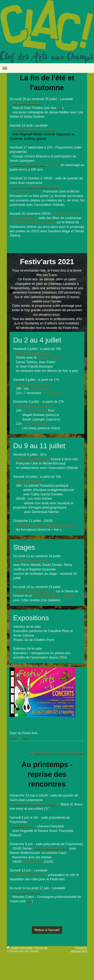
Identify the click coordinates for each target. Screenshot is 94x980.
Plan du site (41, 948)
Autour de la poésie (30, 481)
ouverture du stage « (31, 525)
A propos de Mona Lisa (32, 459)
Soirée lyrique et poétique (34, 406)
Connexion (81, 948)
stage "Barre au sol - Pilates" (54, 596)
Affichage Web (79, 951)
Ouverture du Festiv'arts (33, 353)
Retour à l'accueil (47, 930)
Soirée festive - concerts (33, 384)
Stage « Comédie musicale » (34, 591)
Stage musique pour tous (31, 560)
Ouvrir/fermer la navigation (47, 68)
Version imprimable (20, 948)
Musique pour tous (60, 525)
